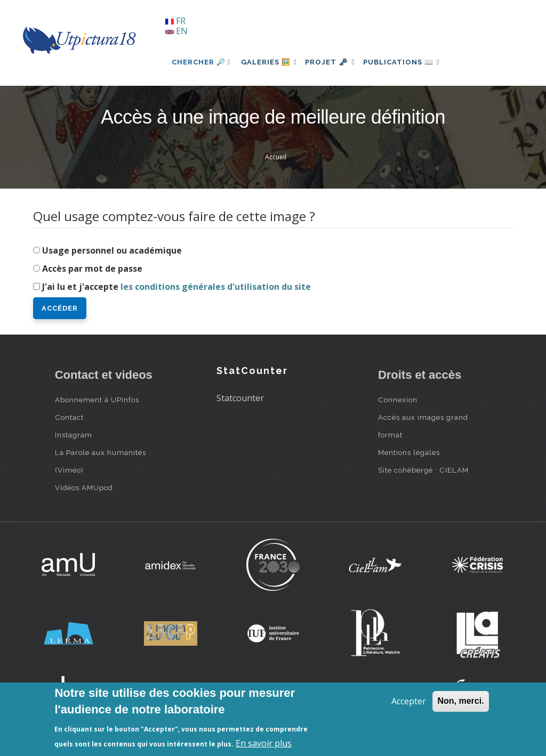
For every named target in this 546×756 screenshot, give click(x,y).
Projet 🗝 (337, 62)
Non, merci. (460, 701)
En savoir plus (264, 743)
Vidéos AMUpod (84, 487)
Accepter (409, 701)
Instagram (74, 435)
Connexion (398, 400)
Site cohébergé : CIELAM (423, 470)
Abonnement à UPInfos (97, 400)
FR (175, 21)
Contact (69, 417)
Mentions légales (409, 452)
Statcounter (240, 398)
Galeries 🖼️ (271, 62)
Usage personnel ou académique (112, 250)
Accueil (276, 157)
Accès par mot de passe (92, 269)
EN (176, 31)
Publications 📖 (413, 62)
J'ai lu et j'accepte (176, 287)
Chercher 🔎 (201, 62)
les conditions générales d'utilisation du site (216, 287)
